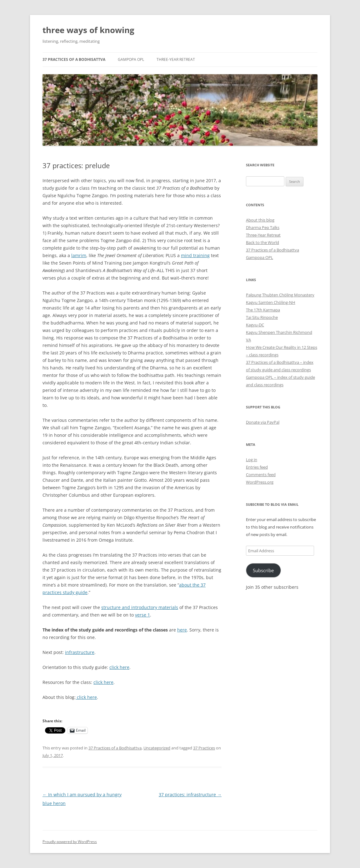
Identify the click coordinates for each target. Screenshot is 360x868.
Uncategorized (157, 748)
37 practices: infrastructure (190, 795)
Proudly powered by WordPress (70, 842)
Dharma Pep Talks (263, 227)
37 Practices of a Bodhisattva (74, 59)
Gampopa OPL (131, 59)
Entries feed (257, 467)
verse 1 (142, 615)
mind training (195, 255)
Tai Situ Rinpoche (262, 317)
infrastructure (80, 652)
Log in (252, 460)
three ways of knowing (88, 30)
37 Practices (204, 748)
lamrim (79, 255)
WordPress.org (260, 482)
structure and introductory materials (140, 607)
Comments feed (261, 475)
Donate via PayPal (263, 422)
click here (119, 667)
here (182, 630)
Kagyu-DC (255, 325)
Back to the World (262, 242)
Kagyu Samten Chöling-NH (271, 302)
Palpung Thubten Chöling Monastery (280, 295)
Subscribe (263, 570)
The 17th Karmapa (263, 310)
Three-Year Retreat (176, 59)
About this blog (260, 220)
